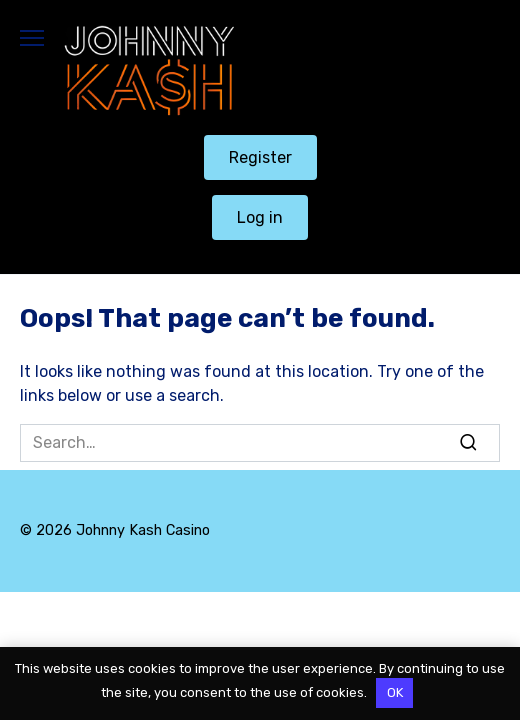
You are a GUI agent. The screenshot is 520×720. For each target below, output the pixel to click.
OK (395, 692)
